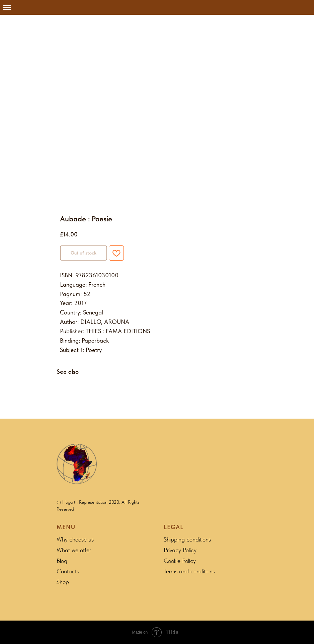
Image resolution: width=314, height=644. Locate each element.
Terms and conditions (189, 571)
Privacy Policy (180, 550)
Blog (62, 561)
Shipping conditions (187, 539)
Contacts (68, 571)
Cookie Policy (180, 561)
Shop (63, 582)
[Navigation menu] (7, 7)
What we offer (74, 550)
